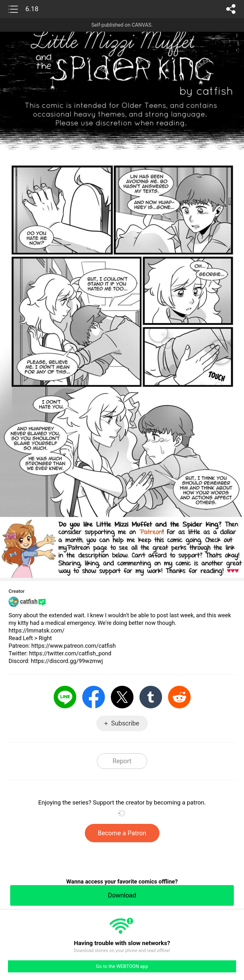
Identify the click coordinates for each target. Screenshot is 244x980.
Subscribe (125, 723)
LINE (65, 697)
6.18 (32, 9)
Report (122, 761)
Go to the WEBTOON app (122, 966)
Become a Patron (122, 833)
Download (122, 895)
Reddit (179, 697)
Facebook (94, 697)
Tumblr (151, 697)
